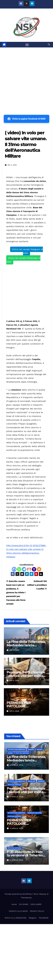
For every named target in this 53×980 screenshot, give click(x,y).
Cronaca (31, 750)
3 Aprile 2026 (16, 860)
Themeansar (26, 898)
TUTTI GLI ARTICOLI (22, 753)
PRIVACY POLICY (37, 911)
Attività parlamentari (16, 750)
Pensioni (41, 781)
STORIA (10, 753)
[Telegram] (24, 569)
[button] (49, 45)
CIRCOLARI (31, 781)
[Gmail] (29, 569)
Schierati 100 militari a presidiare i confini (37, 585)
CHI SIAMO (24, 904)
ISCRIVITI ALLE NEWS (18, 911)
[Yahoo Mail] (34, 569)
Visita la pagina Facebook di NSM (26, 119)
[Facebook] (14, 569)
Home (14, 904)
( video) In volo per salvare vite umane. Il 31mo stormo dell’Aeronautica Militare (26, 144)
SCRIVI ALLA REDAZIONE (16, 918)
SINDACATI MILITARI (35, 813)
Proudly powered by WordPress (18, 894)
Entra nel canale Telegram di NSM (28, 251)
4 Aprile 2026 (17, 765)
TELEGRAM (44, 918)
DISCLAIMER (36, 904)
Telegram (32, 918)
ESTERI (40, 750)
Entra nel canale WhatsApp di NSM (23, 260)
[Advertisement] (26, 76)
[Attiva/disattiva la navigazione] (27, 45)
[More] (39, 569)
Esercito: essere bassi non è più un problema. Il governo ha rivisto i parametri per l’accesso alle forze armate (16, 593)
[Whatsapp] (19, 569)
